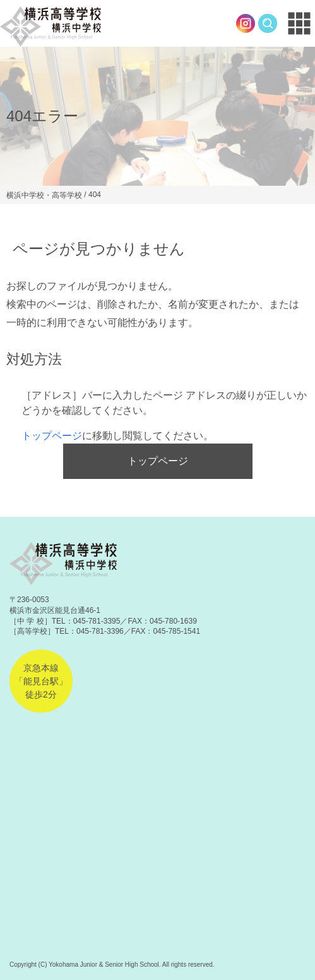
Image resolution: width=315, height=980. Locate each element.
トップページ (52, 436)
